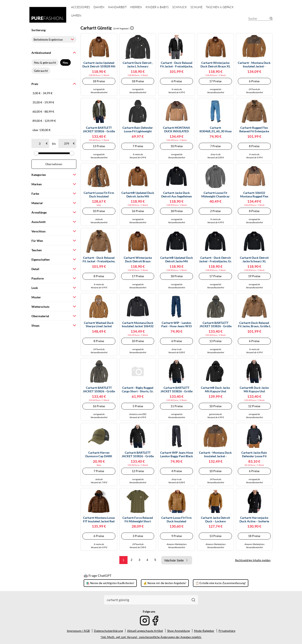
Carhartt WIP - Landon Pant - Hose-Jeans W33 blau (176, 325)
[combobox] (147, 600)
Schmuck (180, 7)
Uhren (76, 15)
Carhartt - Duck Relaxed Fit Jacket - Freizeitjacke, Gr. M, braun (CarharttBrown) (99, 260)
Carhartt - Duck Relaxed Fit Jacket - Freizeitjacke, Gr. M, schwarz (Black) (176, 65)
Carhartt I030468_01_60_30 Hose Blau (215, 130)
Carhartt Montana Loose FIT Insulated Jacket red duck (99, 520)
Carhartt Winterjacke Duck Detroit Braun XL (215, 65)
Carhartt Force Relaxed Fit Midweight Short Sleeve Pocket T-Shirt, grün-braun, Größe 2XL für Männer (138, 520)
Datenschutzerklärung (108, 631)
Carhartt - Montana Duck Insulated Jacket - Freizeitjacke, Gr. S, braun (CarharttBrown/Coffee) (215, 455)
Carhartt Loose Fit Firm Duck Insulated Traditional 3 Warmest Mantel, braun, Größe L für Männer (176, 520)
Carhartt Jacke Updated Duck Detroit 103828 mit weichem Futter (99, 65)
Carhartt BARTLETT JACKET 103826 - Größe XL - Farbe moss (99, 390)
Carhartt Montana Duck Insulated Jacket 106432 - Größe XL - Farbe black (138, 325)
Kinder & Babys (157, 7)
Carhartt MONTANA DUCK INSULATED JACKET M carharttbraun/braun (176, 130)
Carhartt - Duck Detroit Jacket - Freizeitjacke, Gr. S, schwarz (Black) (215, 260)
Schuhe (196, 7)
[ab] (40, 143)
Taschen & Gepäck (220, 7)
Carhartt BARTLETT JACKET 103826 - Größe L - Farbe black (138, 455)
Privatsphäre (227, 631)
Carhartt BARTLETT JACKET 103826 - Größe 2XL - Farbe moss (215, 325)
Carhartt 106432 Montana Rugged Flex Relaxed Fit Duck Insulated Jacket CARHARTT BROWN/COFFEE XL (254, 195)
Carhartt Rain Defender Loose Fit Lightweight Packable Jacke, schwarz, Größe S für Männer (138, 130)
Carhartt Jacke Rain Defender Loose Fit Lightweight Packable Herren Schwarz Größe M (254, 455)
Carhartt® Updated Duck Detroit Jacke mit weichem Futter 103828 (138, 195)
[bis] (66, 143)
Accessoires (81, 7)
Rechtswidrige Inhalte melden (253, 560)
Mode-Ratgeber (204, 631)
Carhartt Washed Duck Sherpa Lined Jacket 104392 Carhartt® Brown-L (99, 325)
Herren (136, 7)
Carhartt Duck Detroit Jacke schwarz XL (254, 260)
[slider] (36, 153)
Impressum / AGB (78, 631)
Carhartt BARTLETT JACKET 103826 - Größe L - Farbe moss (99, 130)
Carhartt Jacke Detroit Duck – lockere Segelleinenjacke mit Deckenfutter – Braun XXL (215, 520)
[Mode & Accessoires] (48, 15)
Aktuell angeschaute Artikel (145, 631)
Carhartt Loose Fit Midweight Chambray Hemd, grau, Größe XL (215, 195)
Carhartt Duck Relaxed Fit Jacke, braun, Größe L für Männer (254, 325)
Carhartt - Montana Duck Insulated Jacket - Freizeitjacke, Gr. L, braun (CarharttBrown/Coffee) (254, 65)
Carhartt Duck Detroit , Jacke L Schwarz (138, 65)
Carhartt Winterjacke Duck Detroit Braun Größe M (138, 260)
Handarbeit (117, 7)
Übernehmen (54, 164)
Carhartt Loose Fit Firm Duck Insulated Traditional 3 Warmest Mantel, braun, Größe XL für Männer (99, 195)
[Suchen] (193, 600)
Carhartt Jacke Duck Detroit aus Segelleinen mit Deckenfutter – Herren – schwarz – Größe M (177, 195)
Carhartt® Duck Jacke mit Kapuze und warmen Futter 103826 (215, 390)
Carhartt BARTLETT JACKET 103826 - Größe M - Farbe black (176, 390)
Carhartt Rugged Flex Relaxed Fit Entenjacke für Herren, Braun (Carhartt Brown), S (254, 130)
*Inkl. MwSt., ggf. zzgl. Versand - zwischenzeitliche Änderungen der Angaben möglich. (151, 637)
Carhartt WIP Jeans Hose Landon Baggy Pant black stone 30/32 (177, 455)
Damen (99, 7)
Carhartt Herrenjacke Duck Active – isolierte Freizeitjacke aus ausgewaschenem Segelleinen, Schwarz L (254, 520)
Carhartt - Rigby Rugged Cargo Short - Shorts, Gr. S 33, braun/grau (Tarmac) (138, 390)
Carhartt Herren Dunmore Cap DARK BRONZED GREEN (99, 455)
